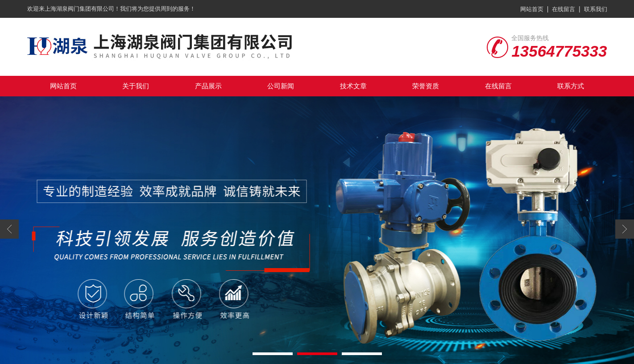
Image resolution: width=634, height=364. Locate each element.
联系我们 (596, 9)
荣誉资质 (426, 86)
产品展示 (208, 86)
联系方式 (571, 86)
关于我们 (136, 86)
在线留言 (564, 9)
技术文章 (353, 86)
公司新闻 (281, 86)
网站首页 (532, 9)
